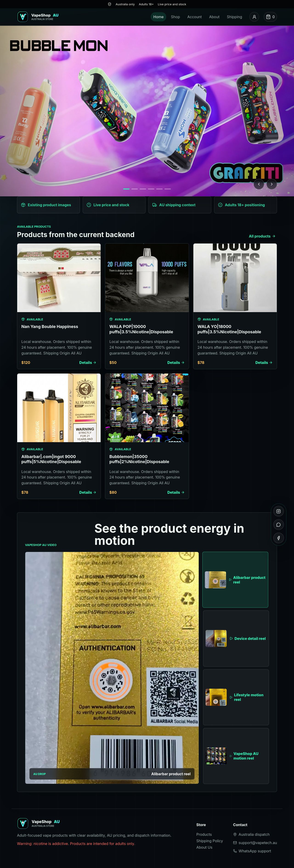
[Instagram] (279, 511)
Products (204, 834)
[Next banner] (272, 184)
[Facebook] (279, 538)
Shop (175, 17)
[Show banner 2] (135, 189)
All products (262, 236)
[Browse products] (147, 111)
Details (88, 363)
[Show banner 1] (126, 189)
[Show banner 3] (143, 189)
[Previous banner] (259, 184)
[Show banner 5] (159, 189)
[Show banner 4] (151, 189)
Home (159, 17)
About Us (204, 847)
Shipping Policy (210, 841)
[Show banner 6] (168, 189)
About (214, 17)
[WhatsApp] (279, 525)
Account (194, 17)
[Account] (254, 17)
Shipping (235, 17)
